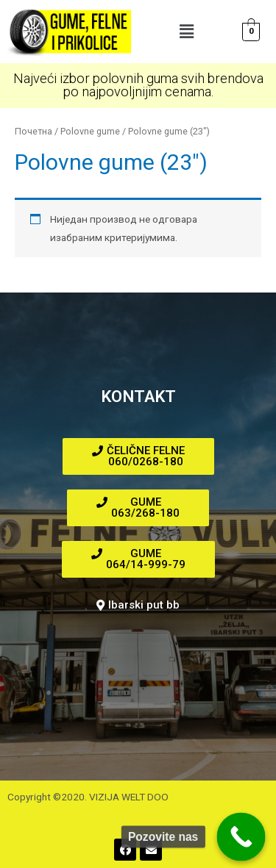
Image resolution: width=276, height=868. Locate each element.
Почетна (33, 131)
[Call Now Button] (241, 837)
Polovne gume (90, 131)
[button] (186, 32)
